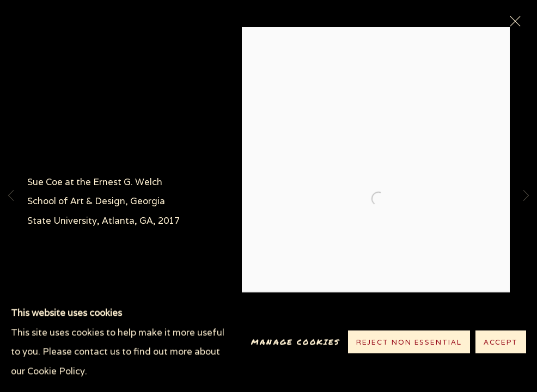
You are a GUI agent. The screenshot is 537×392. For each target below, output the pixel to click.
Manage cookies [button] (295, 342)
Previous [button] (11, 196)
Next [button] (526, 196)
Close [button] (512, 24)
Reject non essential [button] (409, 343)
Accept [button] (501, 343)
